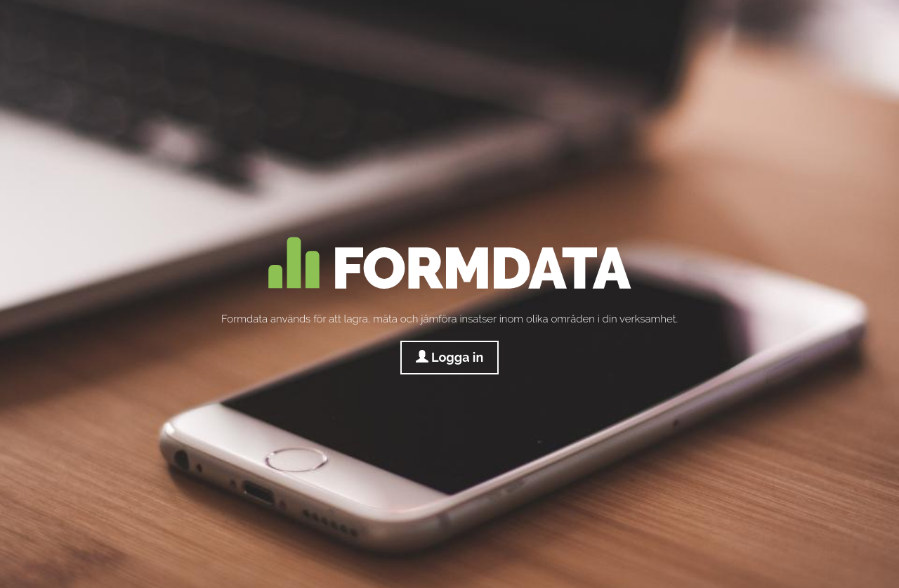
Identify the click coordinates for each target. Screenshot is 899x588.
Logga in (450, 357)
